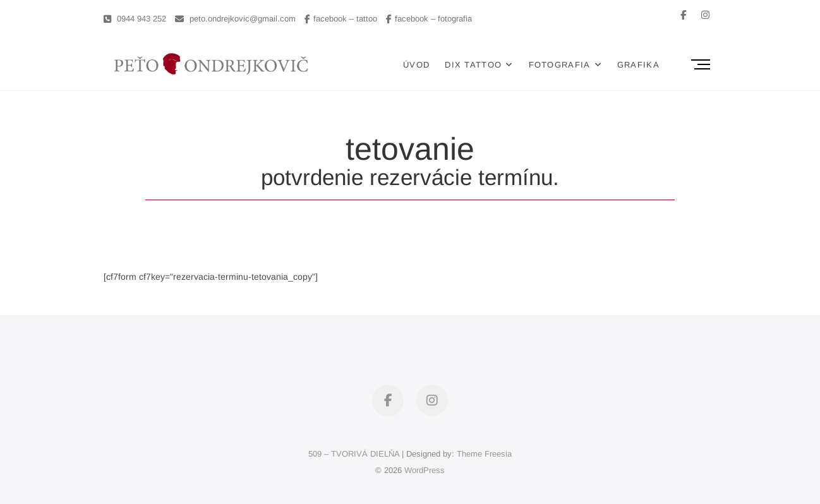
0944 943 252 (135, 19)
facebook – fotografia (429, 19)
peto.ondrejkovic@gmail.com (235, 19)
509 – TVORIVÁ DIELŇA (354, 454)
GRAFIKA (638, 65)
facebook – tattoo (341, 19)
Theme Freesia (484, 454)
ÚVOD (416, 65)
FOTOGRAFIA (560, 65)
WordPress (425, 470)
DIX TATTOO (473, 65)
